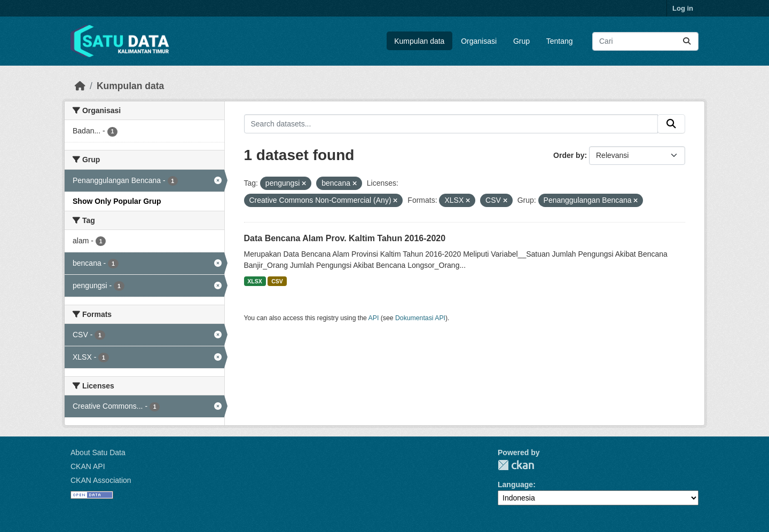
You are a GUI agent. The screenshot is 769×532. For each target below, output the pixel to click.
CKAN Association (101, 480)
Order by (569, 155)
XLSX (254, 281)
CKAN (516, 465)
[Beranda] (80, 86)
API (374, 318)
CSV (277, 281)
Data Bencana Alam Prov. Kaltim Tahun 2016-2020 (345, 238)
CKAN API (88, 466)
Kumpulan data (419, 41)
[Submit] (687, 41)
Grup (521, 41)
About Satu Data (98, 452)
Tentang (560, 41)
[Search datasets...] (645, 41)
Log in (683, 8)
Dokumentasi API (420, 318)
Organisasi (479, 41)
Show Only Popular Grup (117, 201)
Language (515, 485)
